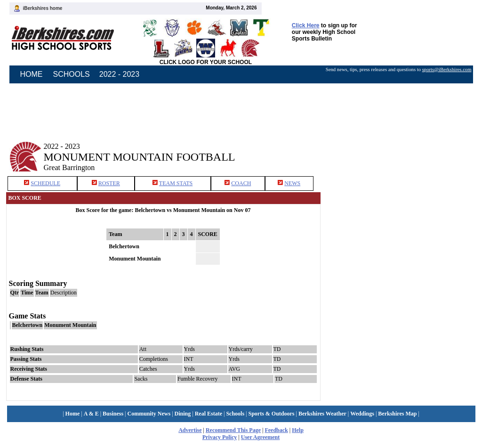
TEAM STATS (176, 183)
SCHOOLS (72, 74)
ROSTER (109, 183)
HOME (32, 74)
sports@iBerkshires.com (447, 69)
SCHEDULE (45, 183)
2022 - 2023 (119, 74)
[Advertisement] (401, 150)
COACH (241, 183)
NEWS (292, 183)
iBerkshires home (43, 8)
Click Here (306, 25)
